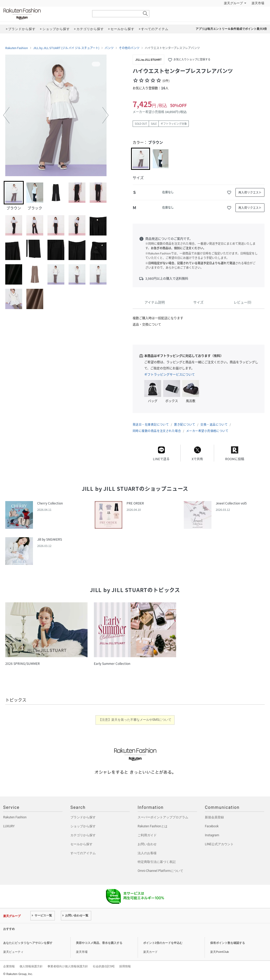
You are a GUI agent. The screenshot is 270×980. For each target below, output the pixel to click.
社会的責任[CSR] (104, 966)
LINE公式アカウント (219, 844)
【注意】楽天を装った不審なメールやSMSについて (135, 720)
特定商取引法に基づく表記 (157, 862)
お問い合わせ (147, 844)
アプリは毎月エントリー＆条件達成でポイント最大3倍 (231, 29)
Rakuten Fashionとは (153, 826)
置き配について (185, 424)
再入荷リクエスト (250, 192)
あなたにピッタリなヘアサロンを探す (28, 943)
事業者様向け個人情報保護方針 (68, 966)
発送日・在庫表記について (151, 424)
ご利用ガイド (147, 835)
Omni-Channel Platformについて (160, 871)
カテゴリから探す (83, 835)
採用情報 (125, 966)
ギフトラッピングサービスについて (170, 374)
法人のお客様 (147, 853)
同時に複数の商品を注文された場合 (157, 431)
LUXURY (9, 826)
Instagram (212, 835)
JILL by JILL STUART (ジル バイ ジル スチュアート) (66, 48)
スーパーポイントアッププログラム (163, 817)
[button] (6, 115)
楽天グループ (233, 3)
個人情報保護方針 (31, 966)
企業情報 (9, 966)
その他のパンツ (129, 48)
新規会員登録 (214, 817)
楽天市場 (258, 3)
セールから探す (81, 844)
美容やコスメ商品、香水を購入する (99, 943)
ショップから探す (83, 826)
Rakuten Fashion (44, 14)
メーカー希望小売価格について (207, 431)
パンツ (109, 48)
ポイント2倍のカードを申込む (163, 943)
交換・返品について (214, 424)
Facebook (212, 826)
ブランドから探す (83, 817)
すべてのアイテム (83, 853)
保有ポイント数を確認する (228, 943)
